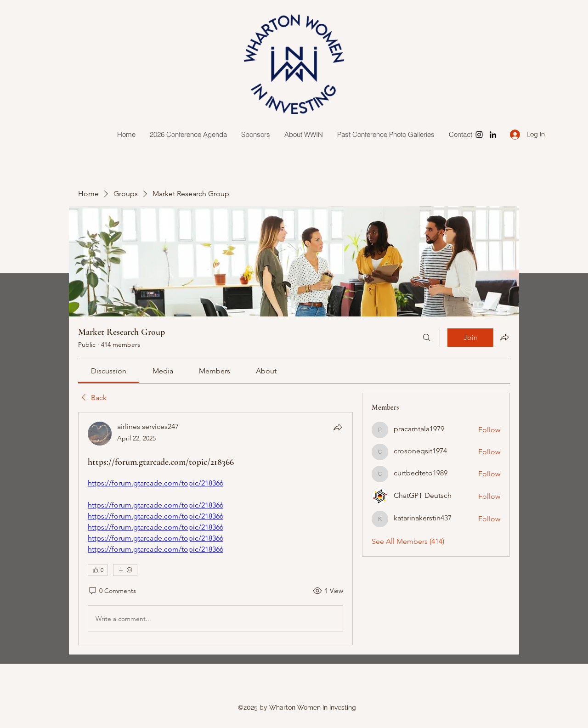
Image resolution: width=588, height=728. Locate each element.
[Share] (338, 427)
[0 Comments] (112, 591)
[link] (109, 371)
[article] (215, 529)
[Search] (427, 338)
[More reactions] (125, 570)
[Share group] (504, 337)
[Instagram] (479, 135)
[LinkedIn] (493, 135)
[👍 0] (98, 570)
